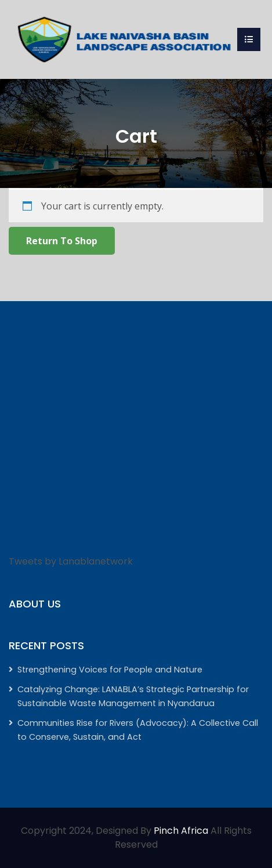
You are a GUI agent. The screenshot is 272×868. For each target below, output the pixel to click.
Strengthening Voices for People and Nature (110, 670)
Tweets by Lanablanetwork (71, 561)
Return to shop (62, 241)
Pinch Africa (181, 831)
